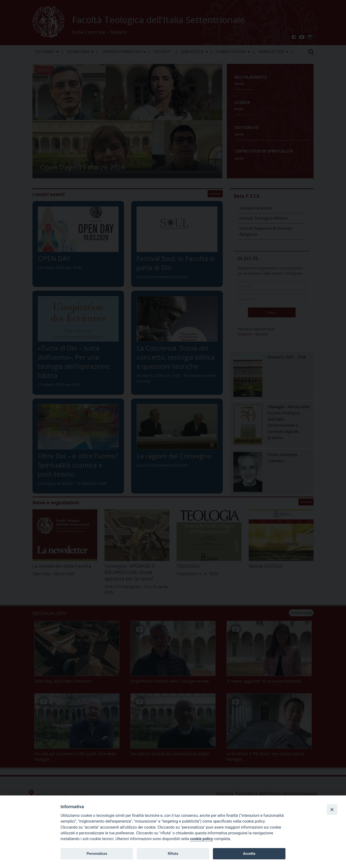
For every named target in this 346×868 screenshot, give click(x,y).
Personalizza (97, 854)
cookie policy (201, 839)
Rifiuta (173, 854)
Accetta (249, 854)
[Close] (332, 809)
